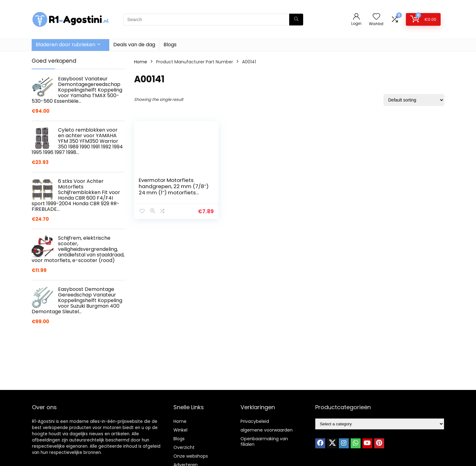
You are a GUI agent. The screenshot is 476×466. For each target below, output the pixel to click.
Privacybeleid (255, 421)
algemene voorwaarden (267, 430)
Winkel (180, 430)
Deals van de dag (134, 45)
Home (141, 62)
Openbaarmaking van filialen (264, 441)
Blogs (170, 45)
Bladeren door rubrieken (65, 45)
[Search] (296, 20)
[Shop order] (414, 100)
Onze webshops (191, 456)
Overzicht (184, 447)
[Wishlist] (376, 17)
